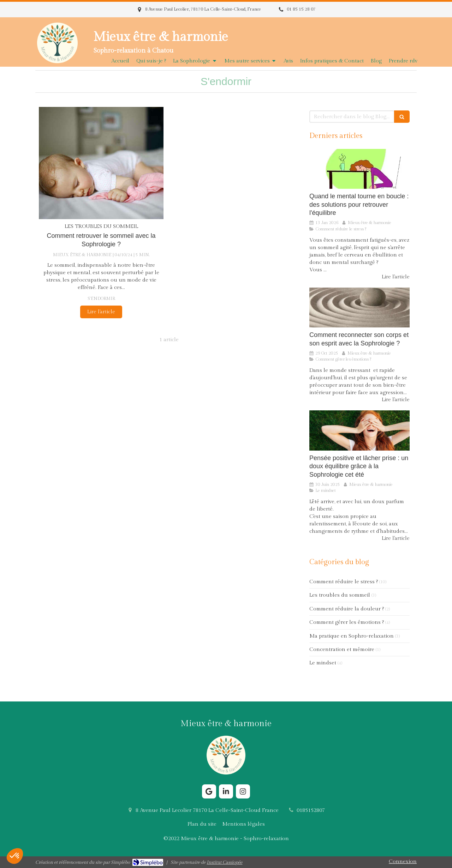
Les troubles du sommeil (340, 595)
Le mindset (323, 663)
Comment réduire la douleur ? (347, 609)
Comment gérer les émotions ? (347, 622)
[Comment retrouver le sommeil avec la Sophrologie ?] (101, 163)
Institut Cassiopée (224, 862)
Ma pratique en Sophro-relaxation (352, 636)
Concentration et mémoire (342, 649)
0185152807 (311, 810)
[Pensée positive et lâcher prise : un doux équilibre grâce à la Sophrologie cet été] (359, 430)
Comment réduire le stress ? (344, 582)
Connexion (403, 861)
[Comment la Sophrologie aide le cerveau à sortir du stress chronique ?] (359, 169)
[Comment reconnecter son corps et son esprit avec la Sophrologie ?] (359, 308)
